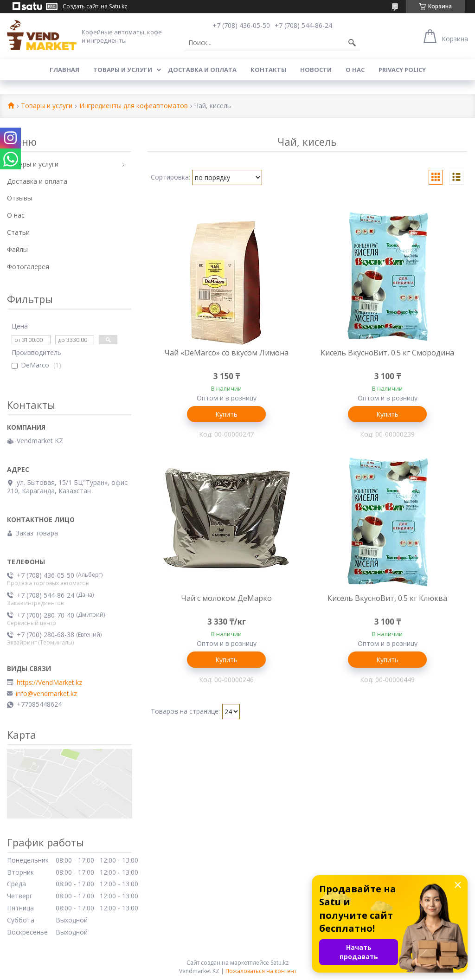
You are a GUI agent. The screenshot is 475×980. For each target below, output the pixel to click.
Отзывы (19, 198)
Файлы (17, 249)
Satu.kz (279, 963)
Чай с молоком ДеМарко (226, 598)
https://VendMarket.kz (49, 683)
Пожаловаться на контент (261, 971)
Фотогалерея (28, 267)
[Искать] (352, 43)
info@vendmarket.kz (46, 694)
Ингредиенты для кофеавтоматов (134, 106)
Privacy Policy (402, 70)
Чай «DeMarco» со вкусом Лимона (226, 353)
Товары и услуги (123, 70)
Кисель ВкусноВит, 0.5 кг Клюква (387, 598)
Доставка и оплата (202, 70)
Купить (226, 414)
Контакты (268, 70)
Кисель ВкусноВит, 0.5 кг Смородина (387, 353)
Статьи (18, 232)
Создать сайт (80, 6)
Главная (64, 70)
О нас (355, 70)
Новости (316, 70)
